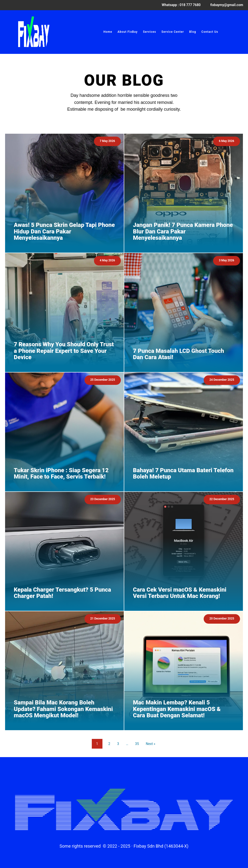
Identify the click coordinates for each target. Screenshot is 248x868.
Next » (151, 744)
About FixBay (128, 32)
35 (137, 744)
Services (149, 32)
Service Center (173, 32)
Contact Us (210, 32)
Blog (193, 32)
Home (108, 32)
